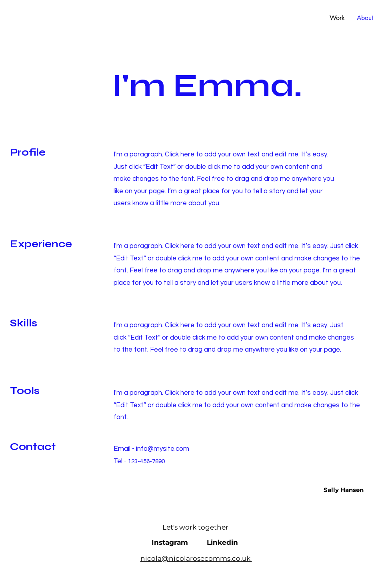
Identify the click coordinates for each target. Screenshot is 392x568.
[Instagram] (170, 543)
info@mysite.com (163, 449)
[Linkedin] (222, 543)
